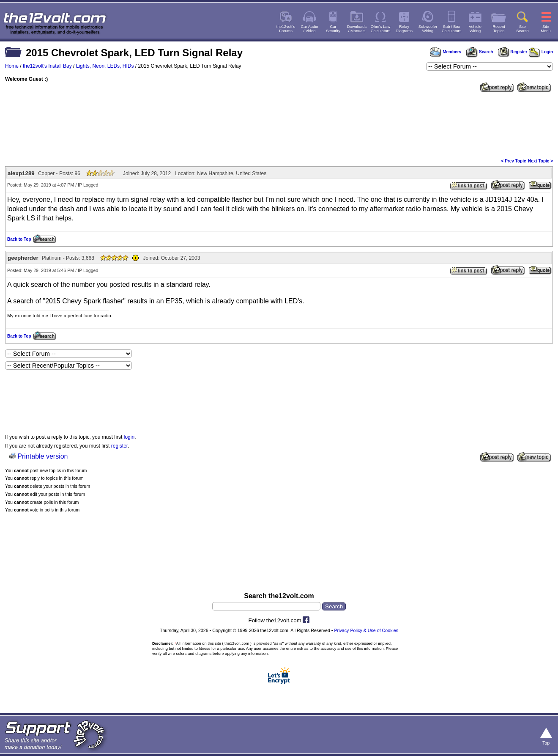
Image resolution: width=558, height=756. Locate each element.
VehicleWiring (475, 29)
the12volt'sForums (286, 29)
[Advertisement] (279, 124)
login (129, 437)
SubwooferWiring (428, 29)
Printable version (42, 456)
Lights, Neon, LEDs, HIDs (105, 66)
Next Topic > (540, 161)
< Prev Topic (514, 161)
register (119, 446)
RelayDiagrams (404, 29)
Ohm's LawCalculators (381, 29)
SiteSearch (522, 29)
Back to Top (19, 239)
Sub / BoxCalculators (452, 29)
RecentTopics (499, 29)
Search (479, 52)
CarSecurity (333, 29)
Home (12, 66)
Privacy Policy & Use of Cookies (367, 630)
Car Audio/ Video (310, 29)
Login (541, 52)
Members (446, 52)
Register (513, 52)
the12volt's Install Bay (47, 66)
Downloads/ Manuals (357, 29)
